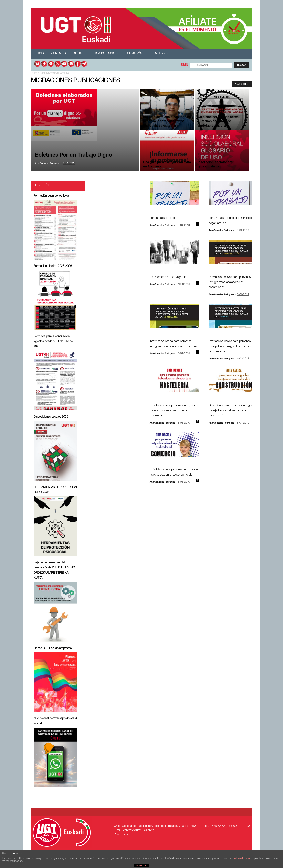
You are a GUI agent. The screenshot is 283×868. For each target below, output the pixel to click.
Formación (135, 54)
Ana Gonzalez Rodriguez (48, 164)
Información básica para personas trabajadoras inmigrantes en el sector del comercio (232, 347)
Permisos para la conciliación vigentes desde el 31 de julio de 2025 (53, 342)
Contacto (59, 54)
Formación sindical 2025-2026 (53, 266)
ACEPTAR (141, 865)
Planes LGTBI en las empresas (53, 648)
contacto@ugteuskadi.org (139, 831)
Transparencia (105, 54)
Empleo (160, 54)
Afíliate (79, 54)
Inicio (40, 54)
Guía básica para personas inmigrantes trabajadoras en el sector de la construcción (233, 411)
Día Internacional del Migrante (168, 277)
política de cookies (243, 858)
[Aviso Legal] (122, 835)
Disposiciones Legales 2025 (51, 417)
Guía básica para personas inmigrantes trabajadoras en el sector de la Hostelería (174, 411)
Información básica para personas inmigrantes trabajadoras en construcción (230, 282)
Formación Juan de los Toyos (51, 196)
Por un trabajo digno (162, 218)
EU (186, 65)
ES (182, 65)
